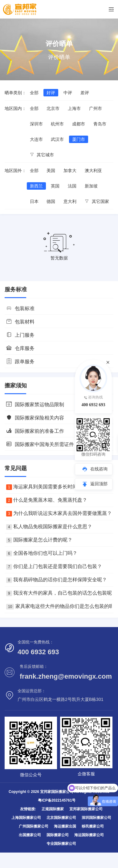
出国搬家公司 (30, 835)
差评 (85, 93)
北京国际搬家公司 (61, 818)
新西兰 (36, 186)
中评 (68, 93)
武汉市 (57, 139)
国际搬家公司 (58, 835)
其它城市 (42, 155)
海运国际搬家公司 (89, 835)
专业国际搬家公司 (61, 844)
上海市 (74, 108)
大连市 (36, 139)
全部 (34, 93)
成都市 (79, 124)
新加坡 (91, 186)
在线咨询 (99, 469)
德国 (51, 201)
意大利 (70, 201)
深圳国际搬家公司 (96, 818)
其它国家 (97, 201)
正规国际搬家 (53, 809)
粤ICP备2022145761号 (57, 800)
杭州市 (57, 124)
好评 (51, 93)
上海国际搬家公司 (26, 818)
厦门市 (79, 139)
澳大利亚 (93, 171)
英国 (55, 186)
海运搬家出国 (65, 826)
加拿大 (70, 171)
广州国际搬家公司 (34, 826)
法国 (72, 186)
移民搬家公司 (93, 826)
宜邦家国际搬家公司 (86, 809)
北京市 (53, 108)
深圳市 (36, 124)
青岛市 (100, 124)
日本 (34, 201)
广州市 (96, 108)
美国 (51, 171)
